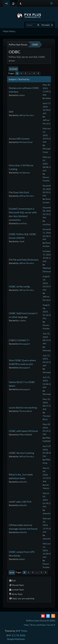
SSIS (11, 112)
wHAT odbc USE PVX (20, 502)
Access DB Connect (19, 139)
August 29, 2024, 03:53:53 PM (47, 283)
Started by (24, 79)
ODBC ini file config (19, 286)
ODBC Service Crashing (21, 453)
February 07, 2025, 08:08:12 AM (47, 164)
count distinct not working (23, 407)
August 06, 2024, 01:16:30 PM (47, 312)
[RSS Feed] (53, 616)
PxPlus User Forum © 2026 (41, 620)
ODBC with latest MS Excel (23, 431)
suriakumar (25, 173)
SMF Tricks (21, 631)
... (30, 73)
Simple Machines (16, 639)
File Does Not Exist (19, 192)
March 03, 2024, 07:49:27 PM (47, 500)
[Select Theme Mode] (21, 3)
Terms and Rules (38, 625)
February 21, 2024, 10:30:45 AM (47, 550)
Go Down (13, 69)
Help (26, 625)
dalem (22, 95)
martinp (23, 223)
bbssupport (25, 344)
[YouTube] (43, 616)
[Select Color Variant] (52, 3)
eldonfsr (23, 482)
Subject (13, 79)
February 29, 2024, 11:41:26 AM (47, 525)
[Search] (38, 25)
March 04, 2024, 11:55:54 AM (47, 475)
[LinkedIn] (48, 616)
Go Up (12, 573)
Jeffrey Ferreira (26, 115)
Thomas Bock (25, 411)
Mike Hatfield (26, 434)
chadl (22, 241)
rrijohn (22, 320)
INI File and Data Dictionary (24, 260)
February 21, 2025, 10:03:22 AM (47, 135)
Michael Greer (26, 142)
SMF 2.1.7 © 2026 (16, 635)
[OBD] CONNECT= (19, 340)
